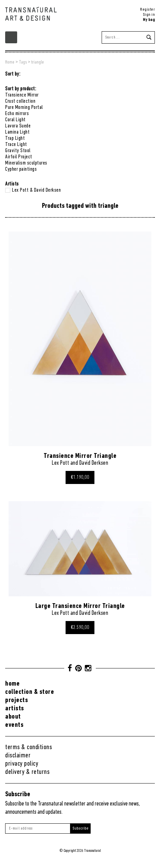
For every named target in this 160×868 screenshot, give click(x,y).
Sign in (149, 15)
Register (147, 9)
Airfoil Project (19, 157)
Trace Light (16, 145)
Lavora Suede (18, 126)
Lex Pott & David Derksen (36, 190)
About (13, 717)
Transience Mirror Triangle (80, 456)
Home (12, 684)
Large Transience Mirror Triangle (80, 606)
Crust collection (20, 101)
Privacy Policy (22, 764)
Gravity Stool (18, 151)
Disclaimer (18, 756)
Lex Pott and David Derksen (80, 463)
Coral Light (15, 120)
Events (14, 725)
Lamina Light (17, 132)
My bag (149, 20)
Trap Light (15, 138)
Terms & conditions (28, 747)
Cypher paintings (21, 169)
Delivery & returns (27, 772)
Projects (16, 700)
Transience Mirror (22, 95)
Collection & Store (30, 692)
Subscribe (81, 828)
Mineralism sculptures (26, 163)
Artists (15, 708)
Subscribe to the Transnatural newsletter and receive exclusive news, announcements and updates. (72, 808)
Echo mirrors (17, 114)
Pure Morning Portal (24, 108)
